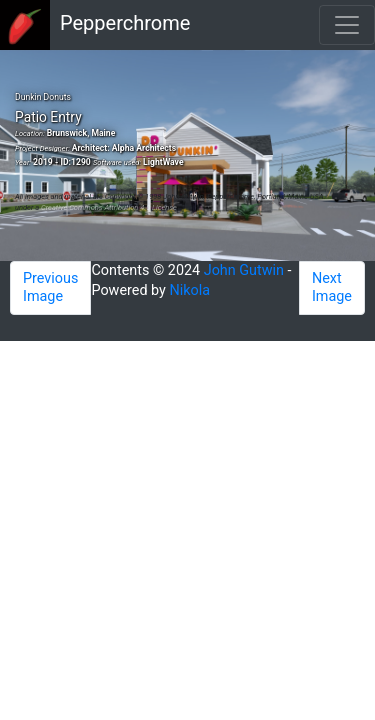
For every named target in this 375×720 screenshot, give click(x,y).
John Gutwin (244, 270)
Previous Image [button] (50, 287)
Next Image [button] (332, 287)
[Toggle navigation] (347, 25)
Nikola (190, 290)
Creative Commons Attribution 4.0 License (109, 207)
